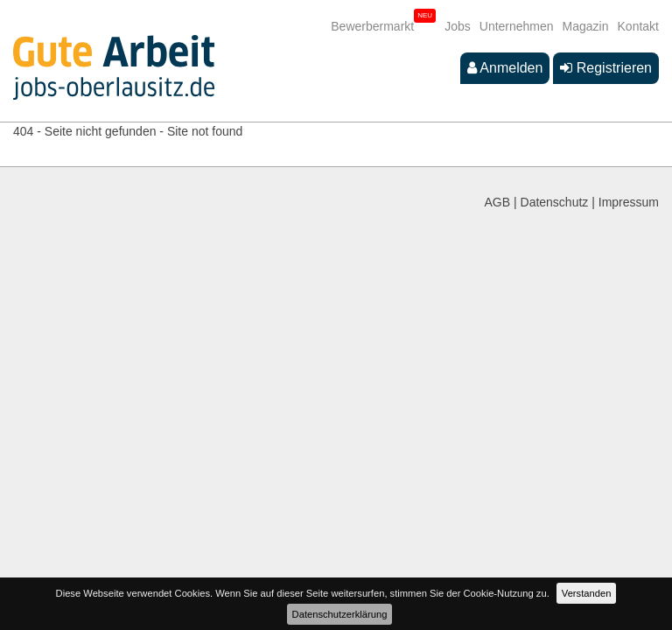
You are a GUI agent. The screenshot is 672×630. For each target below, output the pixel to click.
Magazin (586, 26)
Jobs (458, 26)
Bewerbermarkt (372, 26)
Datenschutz (555, 202)
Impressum (629, 202)
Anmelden (505, 68)
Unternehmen (517, 26)
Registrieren (606, 68)
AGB (498, 202)
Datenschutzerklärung (340, 614)
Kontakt (638, 26)
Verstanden (587, 593)
